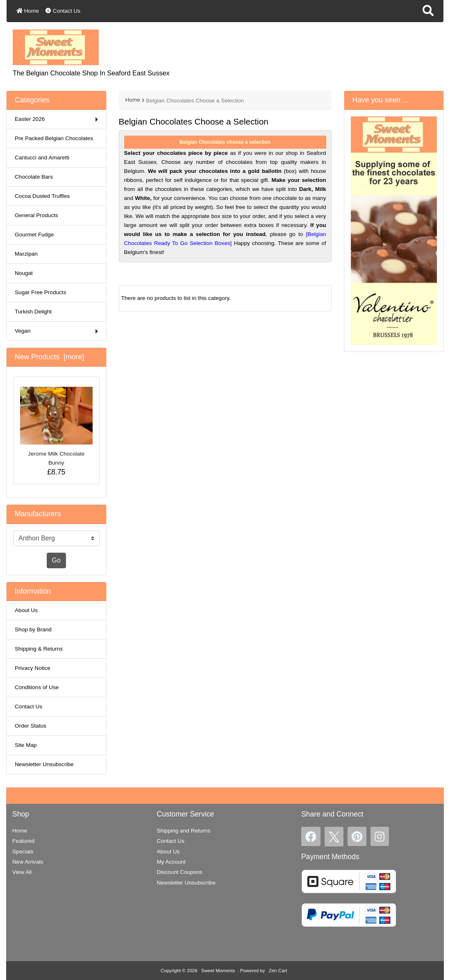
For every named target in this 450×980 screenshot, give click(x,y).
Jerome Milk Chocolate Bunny (56, 426)
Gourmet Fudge (34, 235)
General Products (36, 215)
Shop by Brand (33, 630)
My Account (171, 862)
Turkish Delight (33, 312)
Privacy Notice (33, 668)
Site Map (26, 745)
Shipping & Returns (39, 649)
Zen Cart (278, 971)
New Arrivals (28, 862)
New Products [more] (49, 357)
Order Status (31, 726)
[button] (428, 11)
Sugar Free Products (40, 292)
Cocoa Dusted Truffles (42, 196)
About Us (26, 610)
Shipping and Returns (183, 831)
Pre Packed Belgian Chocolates (54, 138)
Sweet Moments (218, 971)
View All (22, 872)
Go (56, 560)
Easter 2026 (56, 119)
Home (28, 11)
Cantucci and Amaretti (42, 158)
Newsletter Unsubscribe (44, 764)
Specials (23, 852)
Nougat (24, 273)
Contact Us (63, 11)
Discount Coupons (179, 872)
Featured (23, 841)
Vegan (56, 331)
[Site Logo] (56, 47)
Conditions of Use (37, 687)
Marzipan (26, 254)
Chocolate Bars (34, 177)
